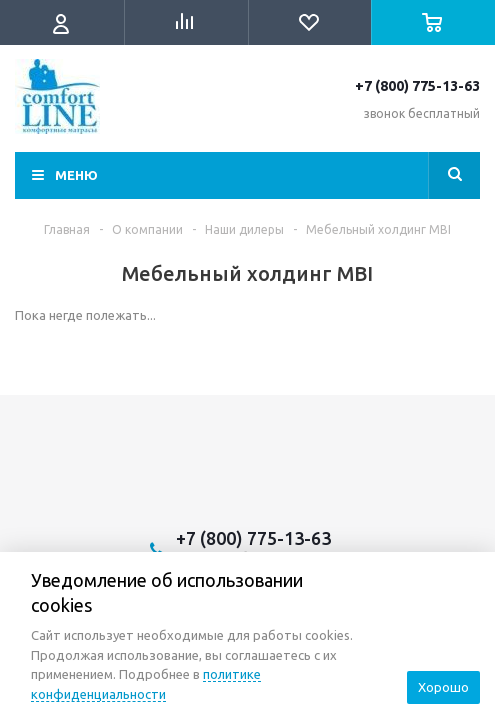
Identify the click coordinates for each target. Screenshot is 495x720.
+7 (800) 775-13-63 (417, 86)
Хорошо (443, 687)
